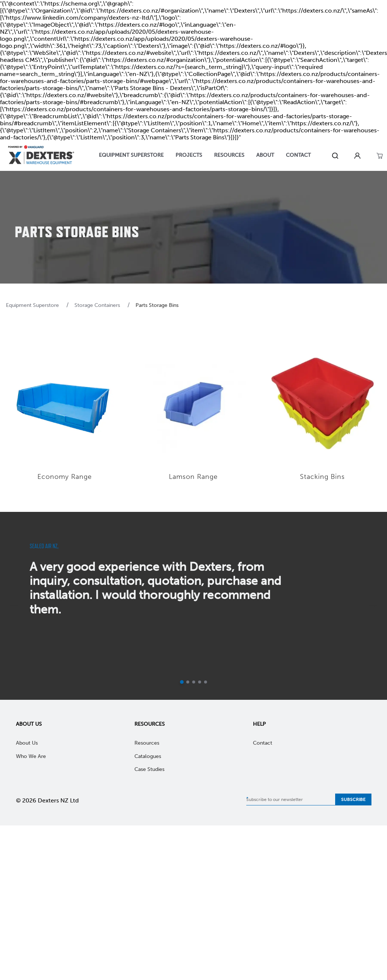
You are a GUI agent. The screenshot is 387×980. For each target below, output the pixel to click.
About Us (29, 724)
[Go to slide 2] (188, 682)
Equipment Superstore (33, 305)
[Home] (41, 156)
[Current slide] (182, 682)
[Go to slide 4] (200, 682)
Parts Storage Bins (157, 305)
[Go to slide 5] (206, 682)
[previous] (14, 606)
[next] (373, 606)
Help (259, 724)
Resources (150, 724)
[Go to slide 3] (194, 682)
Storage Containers (98, 305)
